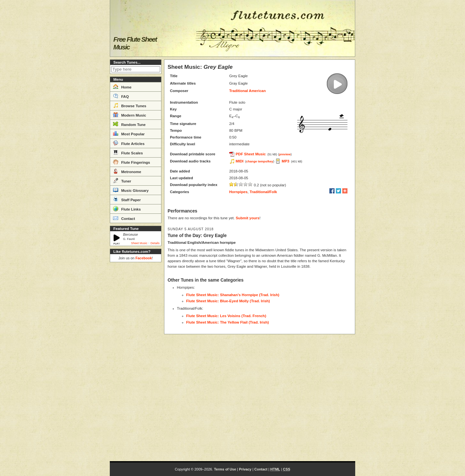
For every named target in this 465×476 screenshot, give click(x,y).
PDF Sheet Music (251, 154)
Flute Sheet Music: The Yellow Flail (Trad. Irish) (228, 322)
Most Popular (129, 133)
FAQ (121, 96)
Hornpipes (238, 192)
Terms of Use (225, 469)
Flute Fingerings (132, 162)
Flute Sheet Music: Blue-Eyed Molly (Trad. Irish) (228, 301)
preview (285, 154)
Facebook (144, 258)
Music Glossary (131, 190)
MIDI (240, 161)
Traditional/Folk (263, 192)
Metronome (127, 171)
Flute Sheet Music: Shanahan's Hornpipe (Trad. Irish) (233, 295)
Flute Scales (128, 152)
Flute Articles (129, 143)
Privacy (245, 469)
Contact (124, 218)
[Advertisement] (136, 362)
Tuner (122, 181)
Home (122, 87)
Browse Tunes (130, 105)
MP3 (285, 161)
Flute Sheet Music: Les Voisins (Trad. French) (226, 316)
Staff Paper (127, 199)
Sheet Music (139, 243)
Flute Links (127, 209)
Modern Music (130, 115)
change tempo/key (260, 161)
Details (155, 243)
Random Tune (129, 124)
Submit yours (248, 218)
